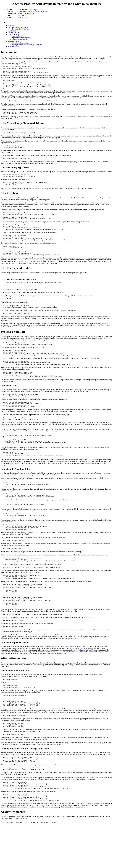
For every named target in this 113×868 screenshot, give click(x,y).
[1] (102, 211)
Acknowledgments (13, 46)
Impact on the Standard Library (21, 38)
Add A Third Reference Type (20, 43)
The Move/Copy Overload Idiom (18, 27)
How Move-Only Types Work (21, 29)
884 (19, 579)
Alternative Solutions (14, 41)
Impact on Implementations (20, 39)
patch (73, 682)
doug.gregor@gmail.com (39, 12)
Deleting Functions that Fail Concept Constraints (27, 45)
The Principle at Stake (15, 32)
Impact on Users (17, 36)
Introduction (12, 26)
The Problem (12, 31)
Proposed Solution (13, 34)
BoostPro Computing (24, 13)
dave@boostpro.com (24, 12)
